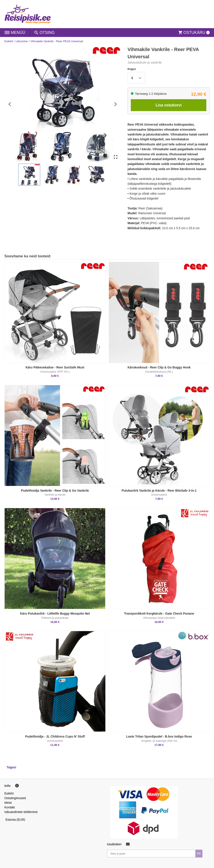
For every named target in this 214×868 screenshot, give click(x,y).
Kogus (132, 69)
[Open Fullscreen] (116, 157)
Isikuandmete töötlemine (21, 812)
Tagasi (11, 767)
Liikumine (22, 41)
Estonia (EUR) (15, 820)
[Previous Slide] (10, 104)
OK (199, 853)
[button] (29, 175)
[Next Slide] (116, 104)
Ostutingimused (15, 798)
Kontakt (10, 807)
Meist (8, 803)
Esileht (9, 41)
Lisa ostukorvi (169, 105)
